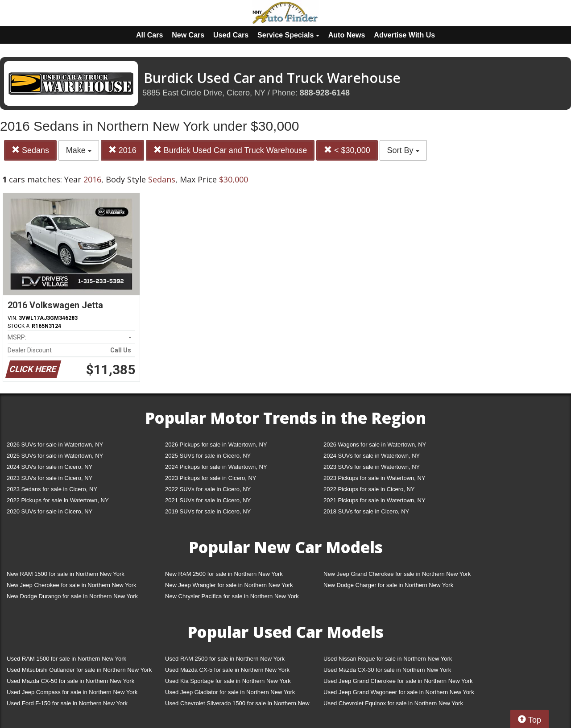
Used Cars (231, 35)
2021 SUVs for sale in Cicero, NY (208, 500)
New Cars (188, 35)
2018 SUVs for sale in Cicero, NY (366, 511)
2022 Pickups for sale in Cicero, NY (369, 489)
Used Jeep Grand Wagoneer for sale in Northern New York (399, 692)
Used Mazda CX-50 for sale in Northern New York (70, 681)
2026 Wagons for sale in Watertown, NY (375, 445)
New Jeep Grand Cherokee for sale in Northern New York (397, 574)
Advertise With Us (404, 35)
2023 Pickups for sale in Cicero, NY (211, 478)
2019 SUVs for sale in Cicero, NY (208, 511)
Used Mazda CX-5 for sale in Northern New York (227, 670)
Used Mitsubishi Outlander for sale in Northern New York (79, 670)
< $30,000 (347, 150)
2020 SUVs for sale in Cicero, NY (50, 511)
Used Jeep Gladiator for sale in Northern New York (230, 692)
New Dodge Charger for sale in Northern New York (388, 585)
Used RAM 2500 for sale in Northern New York (225, 659)
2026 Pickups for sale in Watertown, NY (216, 445)
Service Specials (288, 35)
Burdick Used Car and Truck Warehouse (230, 150)
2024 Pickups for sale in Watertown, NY (216, 467)
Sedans (30, 150)
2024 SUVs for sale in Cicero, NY (50, 467)
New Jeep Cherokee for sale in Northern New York (71, 585)
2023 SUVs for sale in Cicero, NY (50, 478)
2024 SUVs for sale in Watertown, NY (372, 456)
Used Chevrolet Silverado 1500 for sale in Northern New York (237, 705)
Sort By (403, 150)
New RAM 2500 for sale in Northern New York (224, 574)
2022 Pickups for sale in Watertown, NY (58, 500)
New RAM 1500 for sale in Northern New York (66, 574)
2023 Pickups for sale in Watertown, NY (374, 478)
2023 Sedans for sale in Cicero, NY (52, 489)
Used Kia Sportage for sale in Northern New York (228, 681)
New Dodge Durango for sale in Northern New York (72, 596)
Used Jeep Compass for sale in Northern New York (72, 692)
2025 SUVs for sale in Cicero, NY (208, 456)
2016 (122, 150)
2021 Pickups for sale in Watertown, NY (374, 500)
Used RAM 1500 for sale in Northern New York (66, 659)
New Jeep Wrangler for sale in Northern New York (229, 585)
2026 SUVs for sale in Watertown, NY (55, 445)
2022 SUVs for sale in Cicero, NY (208, 489)
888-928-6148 (325, 93)
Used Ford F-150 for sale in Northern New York (67, 703)
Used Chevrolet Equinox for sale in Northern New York (393, 703)
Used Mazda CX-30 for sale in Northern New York (387, 670)
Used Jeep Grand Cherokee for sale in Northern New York (398, 681)
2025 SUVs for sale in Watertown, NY (55, 456)
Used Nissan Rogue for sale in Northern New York (388, 659)
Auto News (347, 35)
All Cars (149, 35)
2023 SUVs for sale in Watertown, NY (372, 467)
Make (79, 150)
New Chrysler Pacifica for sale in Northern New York (232, 596)
